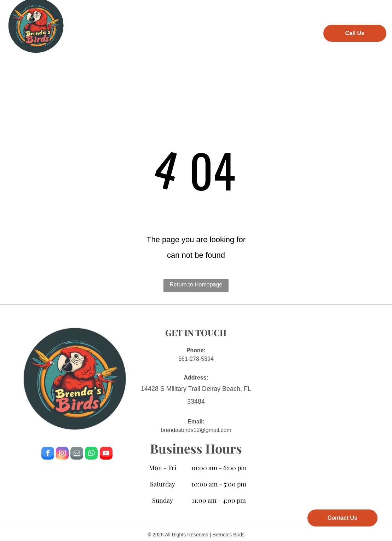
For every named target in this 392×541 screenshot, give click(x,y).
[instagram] (62, 454)
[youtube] (106, 454)
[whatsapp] (91, 454)
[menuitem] (88, 32)
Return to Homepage (196, 284)
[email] (77, 454)
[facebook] (48, 454)
